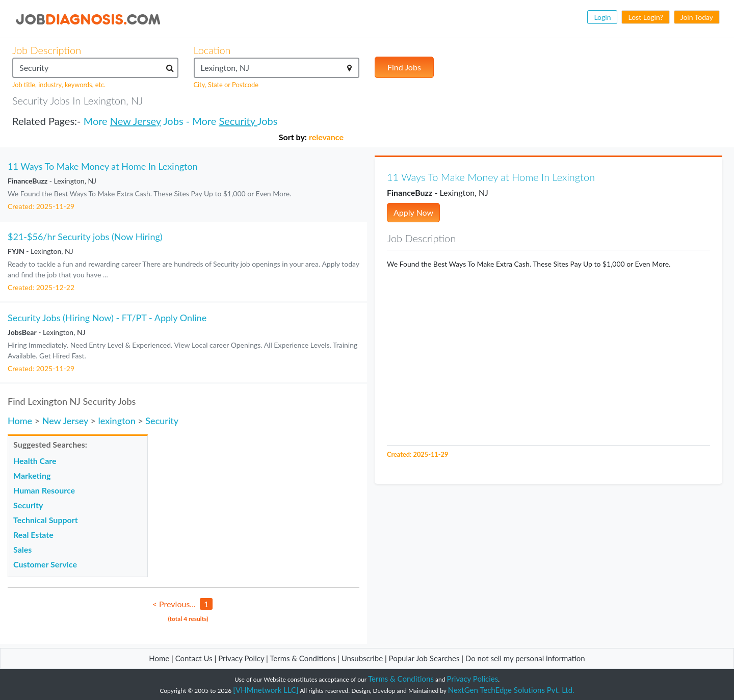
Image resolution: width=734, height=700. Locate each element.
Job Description (47, 50)
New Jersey (136, 121)
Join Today (697, 17)
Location (212, 50)
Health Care (35, 461)
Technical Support (46, 520)
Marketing (32, 475)
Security (238, 121)
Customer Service (45, 564)
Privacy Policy (241, 658)
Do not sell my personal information (525, 658)
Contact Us (194, 658)
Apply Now (413, 212)
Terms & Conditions (304, 658)
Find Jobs (404, 67)
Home (20, 421)
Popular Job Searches (424, 658)
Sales (22, 549)
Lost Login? (645, 17)
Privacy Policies (473, 679)
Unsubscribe (362, 658)
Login (602, 17)
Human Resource (44, 490)
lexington (116, 421)
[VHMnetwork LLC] (266, 690)
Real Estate (33, 535)
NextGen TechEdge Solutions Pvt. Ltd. (511, 690)
